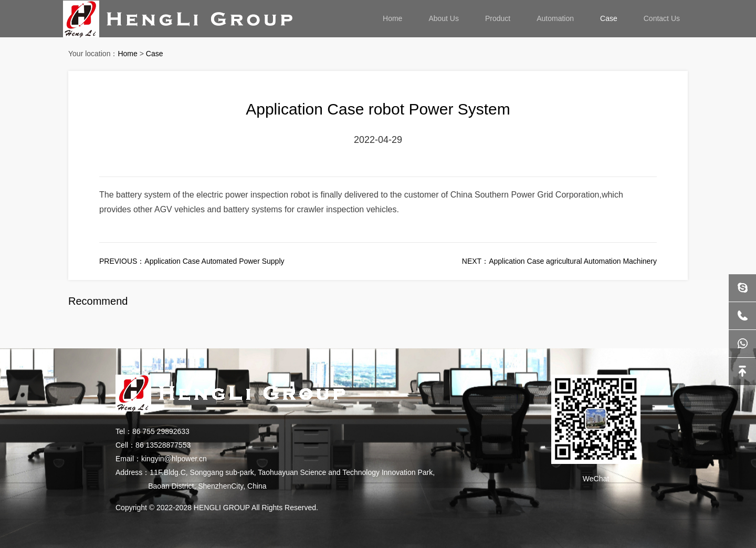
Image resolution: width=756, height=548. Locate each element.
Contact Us (662, 18)
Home (392, 18)
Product (498, 18)
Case (609, 18)
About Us (444, 18)
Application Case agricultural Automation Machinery (573, 261)
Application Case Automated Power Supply (214, 261)
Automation (555, 18)
